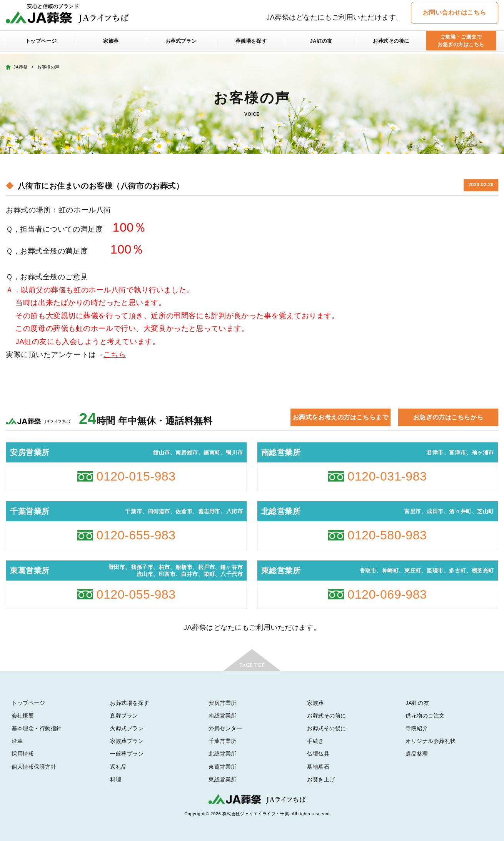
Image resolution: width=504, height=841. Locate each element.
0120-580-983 (387, 535)
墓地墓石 (318, 767)
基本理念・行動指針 (37, 728)
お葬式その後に (391, 43)
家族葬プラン (127, 741)
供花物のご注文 (425, 716)
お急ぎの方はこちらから (448, 417)
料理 (116, 779)
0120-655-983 (136, 535)
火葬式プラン (127, 728)
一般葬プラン (127, 754)
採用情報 (23, 754)
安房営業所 (223, 703)
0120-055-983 (136, 594)
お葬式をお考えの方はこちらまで (340, 417)
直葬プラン (124, 716)
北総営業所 (223, 754)
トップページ (41, 43)
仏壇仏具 (318, 754)
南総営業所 (223, 716)
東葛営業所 (223, 767)
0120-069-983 (387, 594)
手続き (315, 741)
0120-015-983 (136, 476)
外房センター (225, 728)
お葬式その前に (327, 716)
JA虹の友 (321, 43)
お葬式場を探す (130, 703)
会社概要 (23, 716)
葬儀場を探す (251, 43)
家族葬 (111, 43)
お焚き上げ (321, 779)
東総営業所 (223, 779)
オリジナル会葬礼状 (431, 741)
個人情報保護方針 (34, 767)
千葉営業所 (223, 741)
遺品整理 (417, 754)
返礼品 (118, 767)
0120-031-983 (387, 476)
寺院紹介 (417, 728)
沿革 (17, 741)
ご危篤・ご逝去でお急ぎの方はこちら (461, 43)
